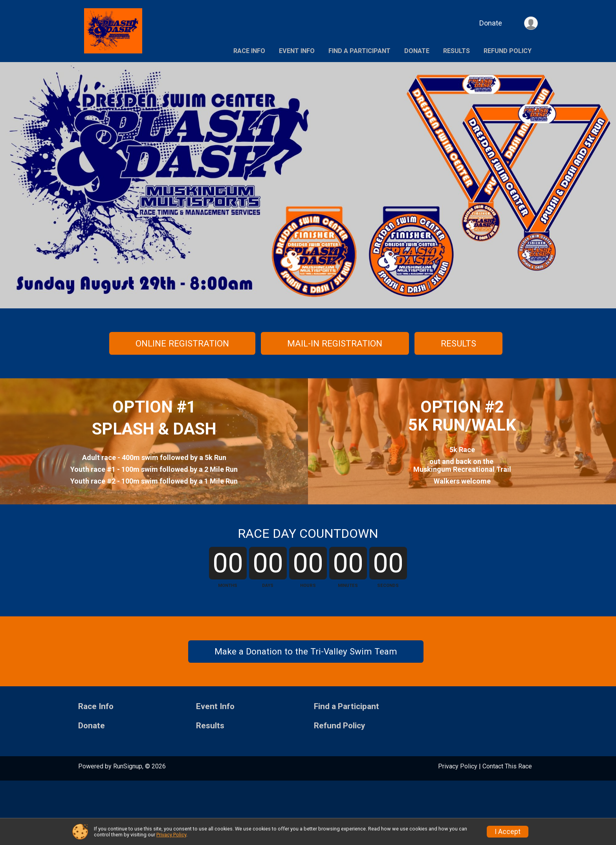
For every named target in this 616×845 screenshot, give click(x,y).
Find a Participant (359, 51)
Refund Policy (508, 51)
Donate (490, 23)
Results (456, 51)
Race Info (249, 51)
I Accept (508, 832)
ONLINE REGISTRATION (182, 343)
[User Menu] (531, 23)
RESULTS (458, 343)
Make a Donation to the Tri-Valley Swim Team (306, 716)
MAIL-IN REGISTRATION (335, 343)
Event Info (297, 51)
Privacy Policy (171, 835)
